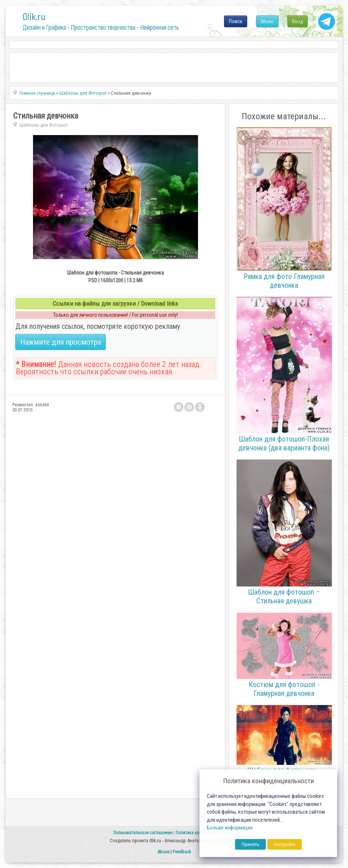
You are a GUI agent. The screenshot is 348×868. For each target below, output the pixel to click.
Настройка (285, 844)
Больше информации (230, 828)
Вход (298, 21)
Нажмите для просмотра (61, 342)
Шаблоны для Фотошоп (44, 125)
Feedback (182, 852)
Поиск (236, 21)
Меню (267, 21)
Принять (250, 844)
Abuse (163, 852)
